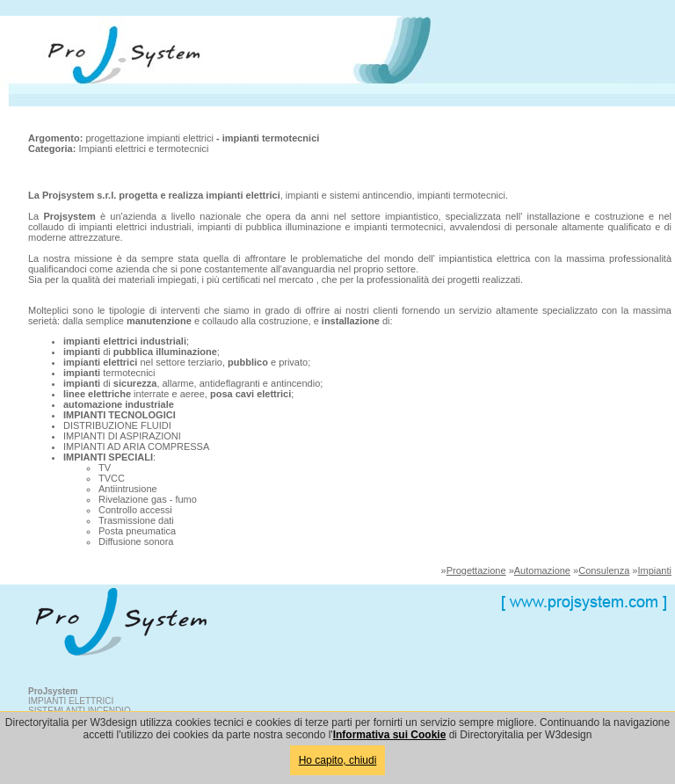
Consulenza (604, 570)
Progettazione (476, 570)
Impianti (654, 570)
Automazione (542, 570)
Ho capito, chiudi (338, 760)
